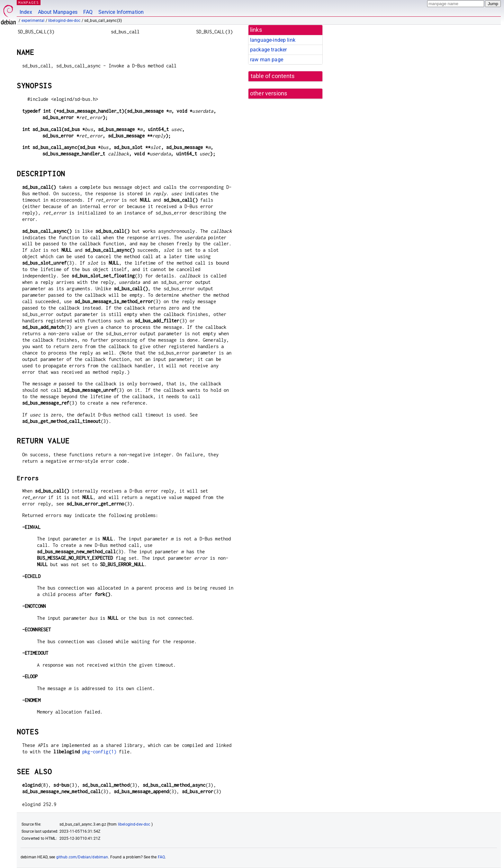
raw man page (267, 60)
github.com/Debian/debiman (82, 857)
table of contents (273, 76)
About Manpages (58, 12)
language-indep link (273, 40)
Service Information (121, 12)
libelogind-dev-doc (64, 21)
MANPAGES (29, 2)
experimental (33, 21)
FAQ (88, 12)
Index (26, 12)
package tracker (268, 50)
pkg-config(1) (99, 752)
